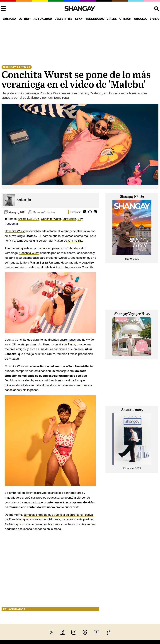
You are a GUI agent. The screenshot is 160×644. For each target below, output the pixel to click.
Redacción (24, 200)
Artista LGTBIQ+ (29, 219)
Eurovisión (69, 219)
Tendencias (95, 19)
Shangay (10, 67)
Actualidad (43, 19)
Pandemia (11, 224)
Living (155, 19)
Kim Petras (75, 241)
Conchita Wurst (51, 219)
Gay (80, 219)
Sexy (79, 19)
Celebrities (63, 19)
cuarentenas (68, 340)
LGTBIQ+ (25, 19)
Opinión (125, 19)
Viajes (112, 19)
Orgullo (141, 19)
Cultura (10, 19)
